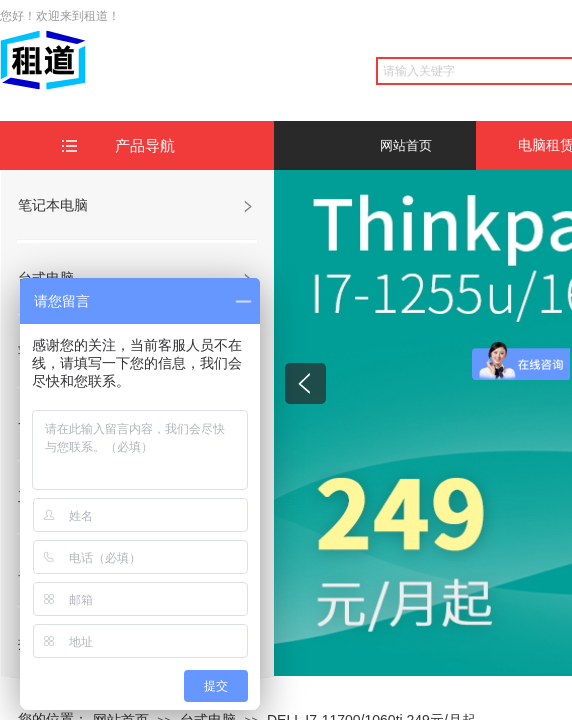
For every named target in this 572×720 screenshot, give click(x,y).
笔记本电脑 (53, 205)
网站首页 (406, 145)
